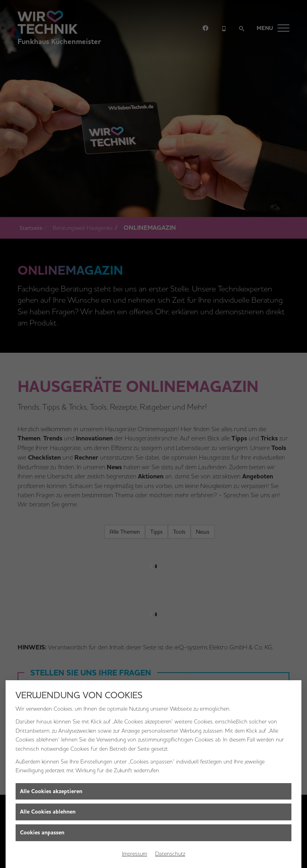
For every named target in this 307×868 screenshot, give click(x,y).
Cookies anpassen (42, 833)
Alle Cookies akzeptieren (51, 791)
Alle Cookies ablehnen (48, 812)
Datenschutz (170, 854)
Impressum (135, 854)
